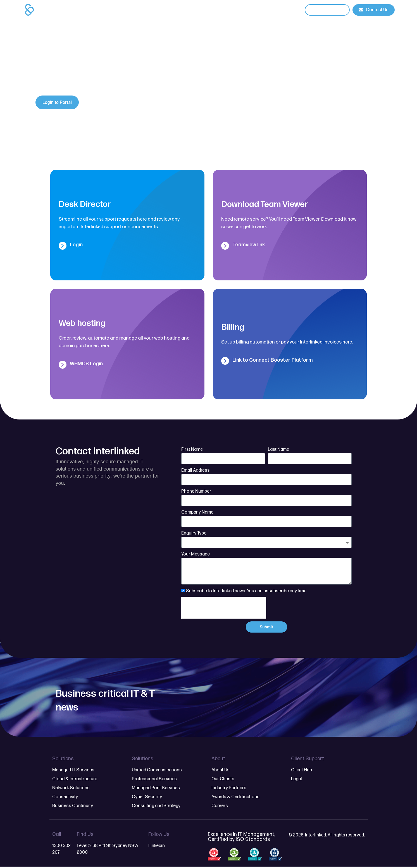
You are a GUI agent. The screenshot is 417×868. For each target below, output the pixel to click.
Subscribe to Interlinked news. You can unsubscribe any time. (247, 591)
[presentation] (224, 608)
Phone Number (196, 491)
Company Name (197, 512)
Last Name (278, 449)
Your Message (196, 554)
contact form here (57, 82)
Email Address (196, 470)
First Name (192, 449)
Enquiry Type (194, 533)
